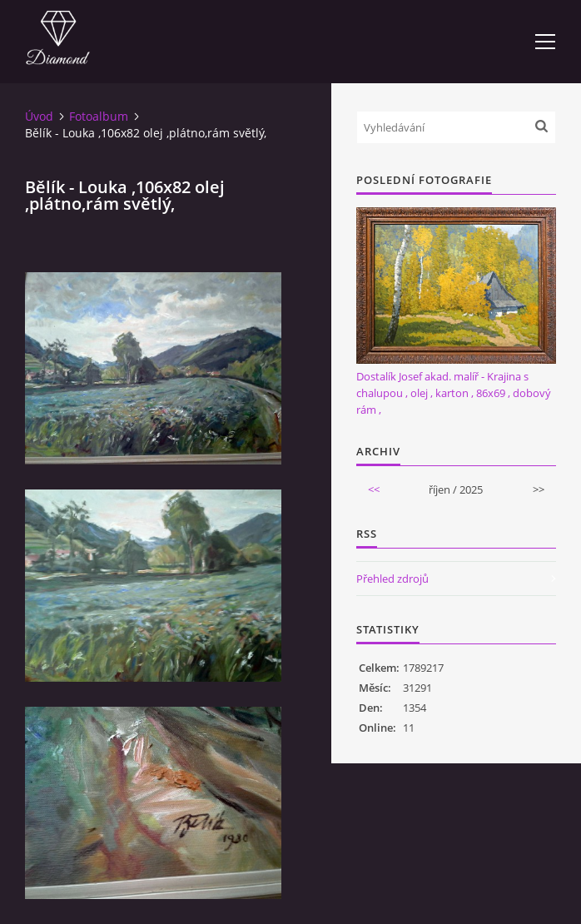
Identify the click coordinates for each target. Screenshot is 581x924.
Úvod (39, 116)
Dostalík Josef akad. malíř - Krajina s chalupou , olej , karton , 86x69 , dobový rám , (454, 393)
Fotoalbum (99, 116)
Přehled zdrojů (392, 579)
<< (374, 489)
